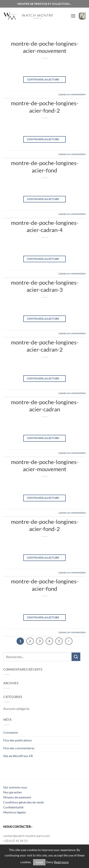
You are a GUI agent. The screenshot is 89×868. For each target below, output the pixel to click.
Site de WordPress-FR (18, 756)
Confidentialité (13, 807)
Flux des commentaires (19, 748)
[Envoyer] (76, 657)
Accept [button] (39, 862)
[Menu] (73, 16)
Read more (61, 862)
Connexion (11, 732)
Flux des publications (18, 740)
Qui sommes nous (15, 787)
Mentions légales (15, 812)
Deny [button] (50, 862)
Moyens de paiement (17, 797)
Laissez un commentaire (72, 94)
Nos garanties (13, 792)
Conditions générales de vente (24, 802)
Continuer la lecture (45, 79)
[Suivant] (69, 641)
